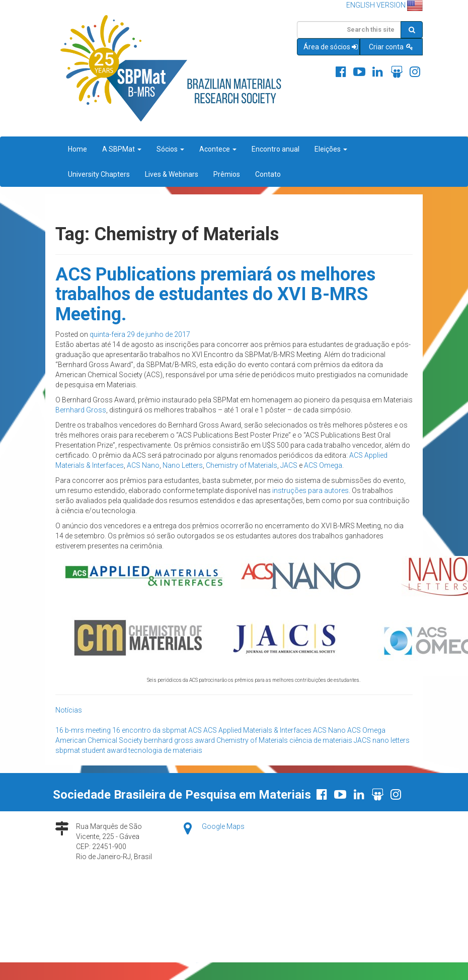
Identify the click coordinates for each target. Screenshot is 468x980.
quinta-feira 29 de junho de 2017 (140, 334)
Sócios (170, 149)
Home (77, 149)
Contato (268, 174)
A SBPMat (122, 149)
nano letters (391, 740)
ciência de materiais (321, 740)
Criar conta (392, 47)
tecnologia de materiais (165, 750)
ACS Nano (143, 465)
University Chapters (99, 174)
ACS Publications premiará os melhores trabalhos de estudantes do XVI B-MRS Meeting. (215, 294)
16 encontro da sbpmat (149, 730)
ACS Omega (323, 465)
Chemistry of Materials (242, 465)
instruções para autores (310, 491)
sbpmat (68, 750)
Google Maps (223, 826)
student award (104, 750)
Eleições (331, 149)
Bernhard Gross (81, 410)
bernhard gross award (179, 740)
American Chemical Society (99, 740)
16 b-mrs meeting (83, 730)
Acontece (218, 149)
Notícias (69, 710)
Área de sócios (331, 47)
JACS (289, 465)
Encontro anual (276, 149)
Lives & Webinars (172, 174)
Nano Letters (183, 465)
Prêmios (227, 174)
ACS (195, 730)
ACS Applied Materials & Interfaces (257, 730)
